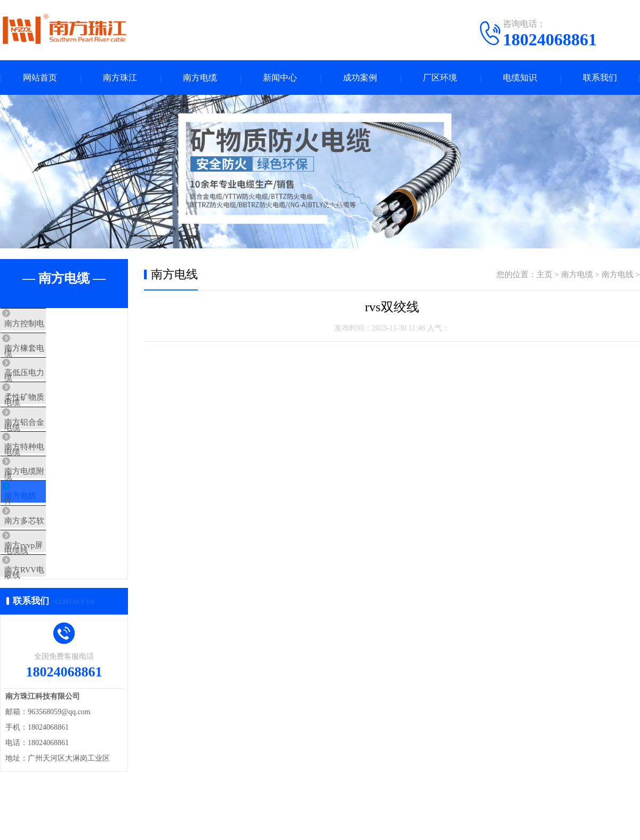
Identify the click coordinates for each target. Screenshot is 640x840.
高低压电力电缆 (53, 387)
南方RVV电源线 (53, 639)
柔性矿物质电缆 (53, 418)
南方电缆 (200, 78)
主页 (545, 274)
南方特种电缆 (49, 481)
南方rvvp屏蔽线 (53, 607)
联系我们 (600, 78)
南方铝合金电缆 (53, 450)
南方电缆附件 (49, 513)
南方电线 (41, 544)
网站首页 (40, 78)
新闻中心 (280, 78)
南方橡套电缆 (49, 356)
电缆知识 (520, 78)
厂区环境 (440, 78)
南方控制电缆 (49, 324)
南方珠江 (120, 78)
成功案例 (360, 78)
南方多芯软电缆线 (57, 576)
